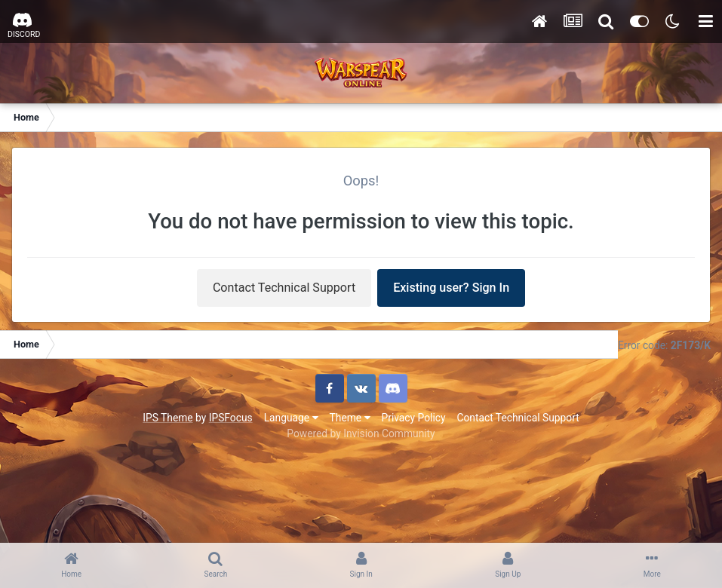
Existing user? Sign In (451, 288)
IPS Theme (167, 418)
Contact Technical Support (284, 288)
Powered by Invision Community (361, 433)
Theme (350, 418)
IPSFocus (231, 418)
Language (291, 418)
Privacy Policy (414, 418)
